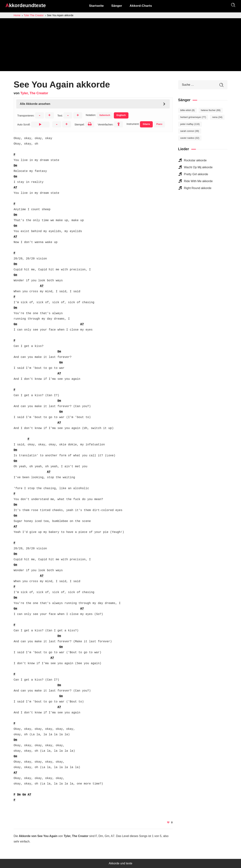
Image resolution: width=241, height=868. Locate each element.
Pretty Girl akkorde (196, 174)
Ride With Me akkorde (198, 181)
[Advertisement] (121, 46)
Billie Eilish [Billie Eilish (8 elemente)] (188, 110)
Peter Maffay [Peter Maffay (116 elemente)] (190, 124)
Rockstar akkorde (195, 160)
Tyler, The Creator (34, 93)
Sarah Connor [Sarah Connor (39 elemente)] (190, 131)
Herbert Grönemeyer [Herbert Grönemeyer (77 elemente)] (193, 117)
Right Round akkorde (198, 188)
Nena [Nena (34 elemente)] (217, 117)
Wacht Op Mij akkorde (198, 167)
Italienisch (105, 115)
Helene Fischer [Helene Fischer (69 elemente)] (211, 110)
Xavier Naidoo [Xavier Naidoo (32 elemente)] (190, 138)
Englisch (121, 115)
